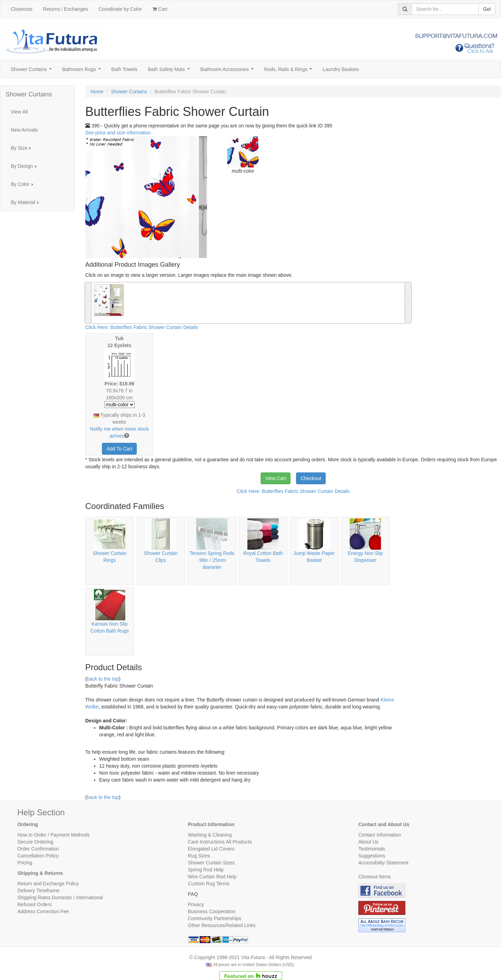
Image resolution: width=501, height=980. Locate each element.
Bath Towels (124, 69)
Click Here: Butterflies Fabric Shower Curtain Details (142, 327)
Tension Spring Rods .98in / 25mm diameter (212, 560)
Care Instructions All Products (220, 842)
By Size (23, 150)
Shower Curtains (33, 71)
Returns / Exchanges (65, 9)
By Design (26, 168)
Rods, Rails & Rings (289, 71)
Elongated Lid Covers (211, 849)
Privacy (196, 904)
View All (19, 112)
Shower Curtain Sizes (211, 863)
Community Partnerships (214, 918)
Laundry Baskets (341, 69)
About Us (368, 842)
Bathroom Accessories (228, 71)
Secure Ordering (35, 842)
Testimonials (372, 849)
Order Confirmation (38, 849)
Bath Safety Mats (170, 71)
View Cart (276, 478)
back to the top (103, 679)
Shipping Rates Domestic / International (60, 897)
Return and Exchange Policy (48, 884)
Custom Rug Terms (209, 884)
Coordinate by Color (120, 9)
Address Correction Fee (43, 911)
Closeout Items (375, 877)
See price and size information (118, 133)
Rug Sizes (199, 856)
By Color (24, 186)
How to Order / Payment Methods (54, 835)
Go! (487, 9)
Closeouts (22, 9)
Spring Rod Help (206, 870)
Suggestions (372, 856)
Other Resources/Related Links (222, 925)
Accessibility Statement (383, 863)
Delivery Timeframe (38, 891)
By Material (27, 204)
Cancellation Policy (38, 856)
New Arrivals (24, 130)
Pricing (25, 863)
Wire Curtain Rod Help (212, 877)
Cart (160, 9)
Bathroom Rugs (83, 71)
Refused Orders (35, 904)
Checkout (311, 478)
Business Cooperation (212, 911)
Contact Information (380, 835)
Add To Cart (119, 449)
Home (97, 92)
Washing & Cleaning (210, 835)
